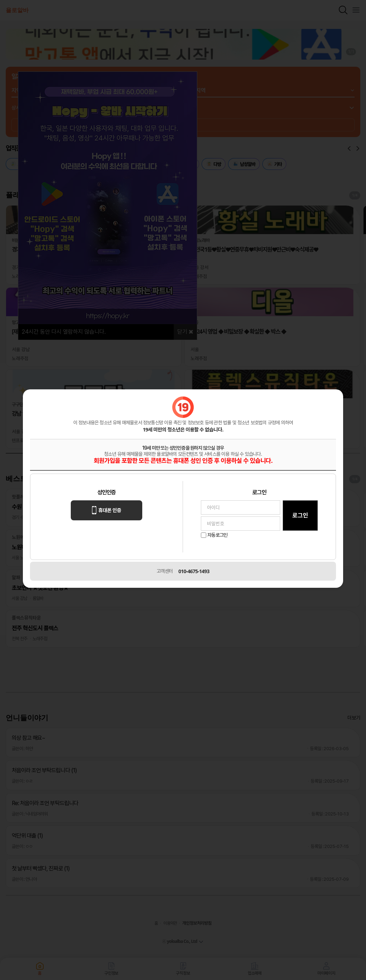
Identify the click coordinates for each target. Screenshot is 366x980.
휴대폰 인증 (107, 510)
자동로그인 (217, 535)
